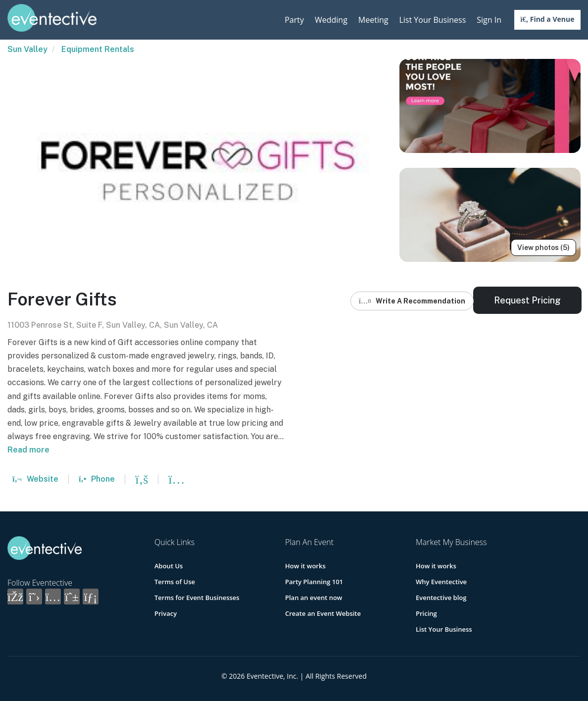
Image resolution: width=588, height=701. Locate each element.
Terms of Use (175, 582)
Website (35, 479)
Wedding (331, 20)
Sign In (489, 20)
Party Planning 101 (314, 582)
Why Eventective (441, 582)
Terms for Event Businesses (197, 598)
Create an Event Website (323, 613)
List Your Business (432, 20)
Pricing (426, 613)
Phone (97, 479)
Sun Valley (27, 49)
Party (294, 20)
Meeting (373, 20)
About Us (169, 566)
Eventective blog (441, 598)
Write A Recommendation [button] (412, 301)
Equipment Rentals (98, 49)
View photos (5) (543, 248)
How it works (305, 566)
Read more (28, 450)
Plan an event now (314, 598)
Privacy (166, 613)
